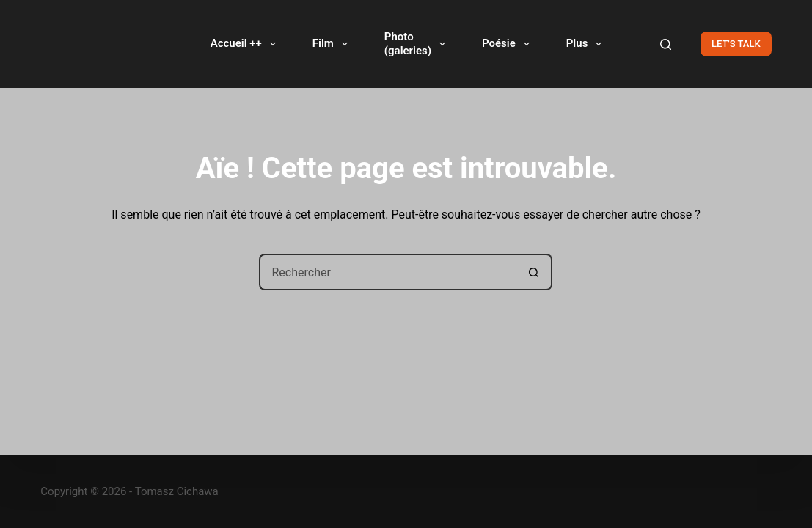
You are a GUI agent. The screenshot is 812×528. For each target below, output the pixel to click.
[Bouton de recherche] (534, 272)
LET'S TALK (736, 44)
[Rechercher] (666, 44)
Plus (587, 44)
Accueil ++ (246, 44)
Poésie (509, 44)
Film (333, 44)
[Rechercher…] (387, 272)
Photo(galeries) (418, 44)
